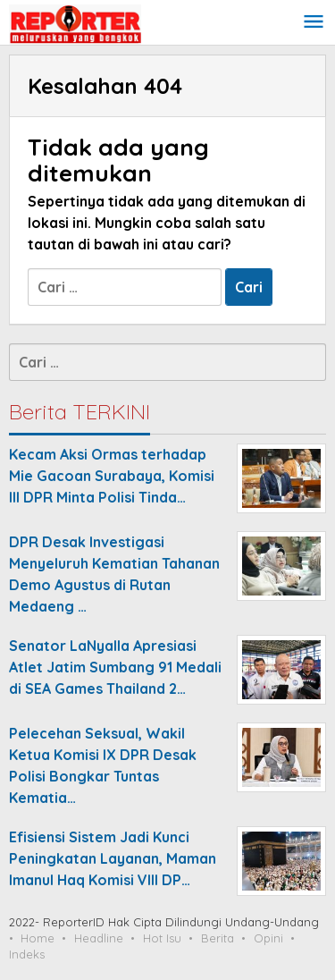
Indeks (27, 954)
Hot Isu (162, 938)
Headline (99, 938)
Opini (268, 938)
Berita (218, 938)
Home (38, 938)
